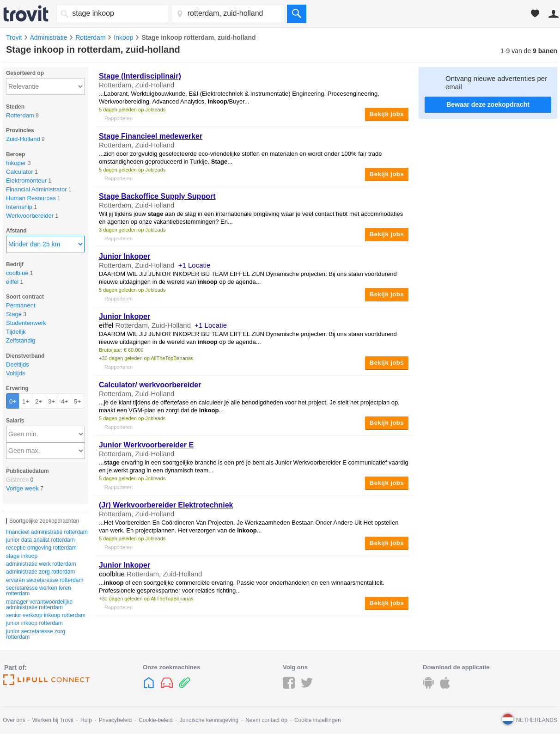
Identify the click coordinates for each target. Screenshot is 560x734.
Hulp (86, 720)
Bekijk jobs (387, 114)
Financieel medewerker (151, 136)
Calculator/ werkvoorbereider (150, 385)
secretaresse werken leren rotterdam (39, 591)
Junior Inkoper (125, 256)
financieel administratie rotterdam (47, 532)
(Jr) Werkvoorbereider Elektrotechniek (166, 505)
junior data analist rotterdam (40, 540)
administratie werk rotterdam (41, 564)
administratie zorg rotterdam (40, 572)
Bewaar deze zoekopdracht (488, 104)
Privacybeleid (115, 720)
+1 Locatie (195, 265)
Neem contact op (266, 720)
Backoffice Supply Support (157, 196)
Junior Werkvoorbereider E (146, 445)
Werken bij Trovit (53, 720)
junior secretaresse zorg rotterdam (36, 634)
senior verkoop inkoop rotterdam (46, 615)
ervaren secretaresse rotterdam (45, 580)
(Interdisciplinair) (140, 76)
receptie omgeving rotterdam (41, 548)
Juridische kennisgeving (209, 720)
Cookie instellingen (318, 720)
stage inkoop (22, 556)
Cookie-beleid (155, 720)
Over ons (14, 720)
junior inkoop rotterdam (34, 623)
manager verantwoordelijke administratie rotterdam (39, 605)
